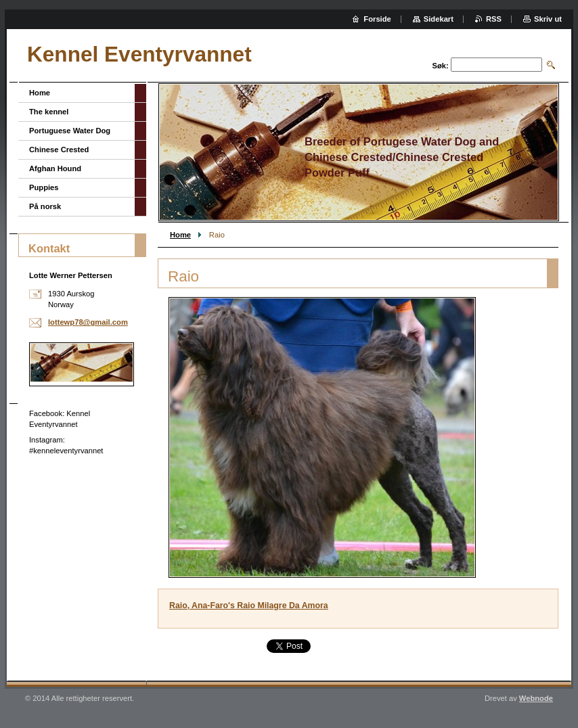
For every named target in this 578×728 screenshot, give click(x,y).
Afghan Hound (55, 168)
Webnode (536, 698)
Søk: (441, 66)
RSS (494, 19)
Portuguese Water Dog (70, 131)
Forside (377, 19)
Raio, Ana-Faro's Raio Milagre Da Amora (249, 606)
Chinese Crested (59, 150)
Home (180, 235)
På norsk (45, 206)
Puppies (44, 187)
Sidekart (439, 19)
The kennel (49, 112)
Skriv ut (548, 19)
